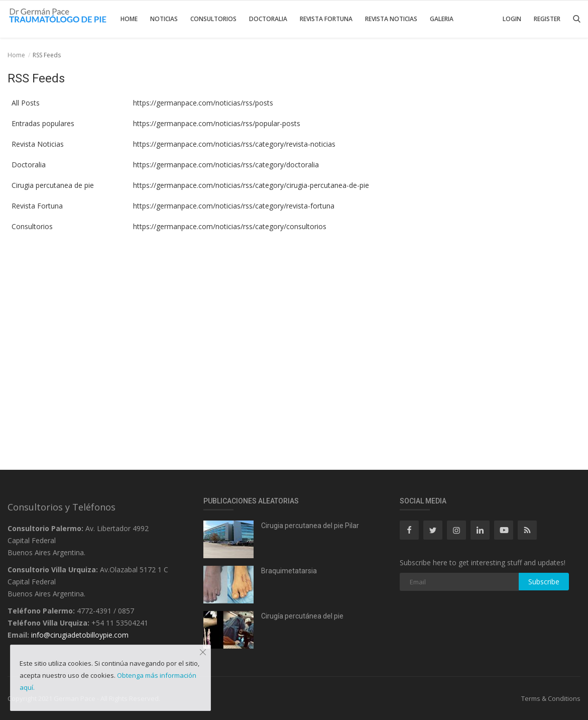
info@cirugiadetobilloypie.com (80, 635)
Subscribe (544, 582)
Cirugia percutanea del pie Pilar (310, 526)
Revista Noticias (391, 19)
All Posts (24, 103)
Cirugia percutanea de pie (51, 185)
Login (512, 19)
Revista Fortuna (326, 19)
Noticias (164, 19)
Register (547, 19)
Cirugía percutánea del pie (302, 616)
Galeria (442, 19)
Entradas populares (41, 123)
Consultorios (213, 19)
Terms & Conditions (551, 698)
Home (129, 19)
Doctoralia (268, 19)
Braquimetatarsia (289, 571)
